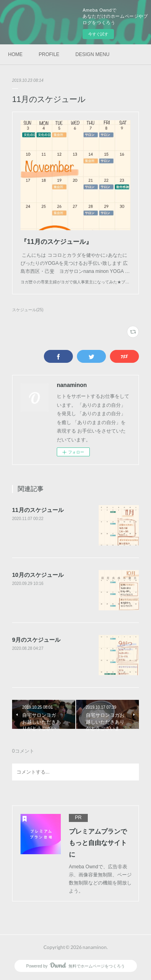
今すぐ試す (98, 34)
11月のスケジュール (38, 510)
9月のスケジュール (36, 640)
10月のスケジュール (38, 575)
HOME (15, 54)
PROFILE (49, 54)
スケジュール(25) (28, 310)
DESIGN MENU (92, 54)
